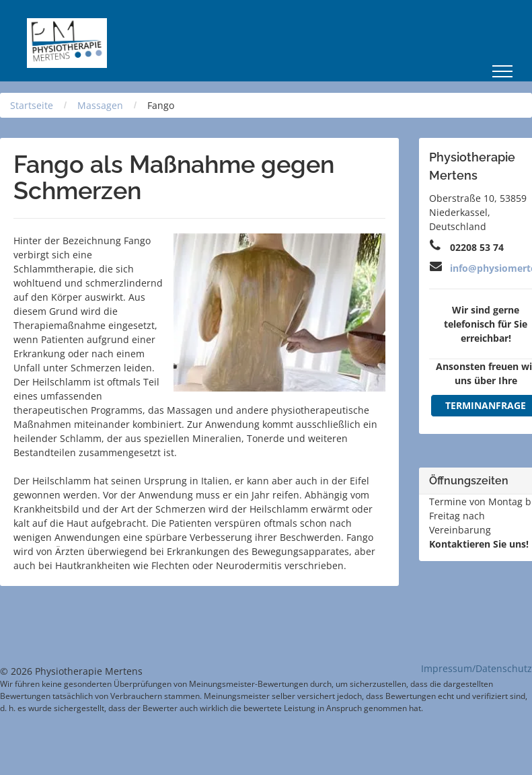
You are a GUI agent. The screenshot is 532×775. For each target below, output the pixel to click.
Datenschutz (504, 668)
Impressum (447, 668)
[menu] (502, 71)
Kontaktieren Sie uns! (479, 544)
